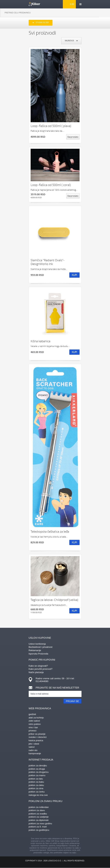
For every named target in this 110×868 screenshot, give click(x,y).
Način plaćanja (36, 672)
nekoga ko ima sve (38, 795)
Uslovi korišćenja (37, 644)
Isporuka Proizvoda (38, 654)
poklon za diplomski (39, 820)
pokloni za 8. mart (38, 827)
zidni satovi (34, 721)
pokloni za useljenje (39, 817)
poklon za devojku (38, 766)
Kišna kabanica (40, 341)
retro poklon (35, 724)
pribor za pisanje (37, 734)
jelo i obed (34, 744)
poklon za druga (37, 769)
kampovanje (35, 753)
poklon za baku (36, 782)
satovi (32, 747)
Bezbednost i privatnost (41, 647)
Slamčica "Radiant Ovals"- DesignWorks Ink (47, 262)
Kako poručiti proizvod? (41, 669)
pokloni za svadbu (38, 814)
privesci (33, 731)
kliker (34, 4)
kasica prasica (36, 740)
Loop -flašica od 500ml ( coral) (51, 185)
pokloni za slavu (37, 810)
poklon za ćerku (37, 792)
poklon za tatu (36, 779)
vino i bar (33, 727)
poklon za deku (36, 785)
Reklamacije (35, 650)
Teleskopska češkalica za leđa (50, 531)
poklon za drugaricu (39, 772)
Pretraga (105, 13)
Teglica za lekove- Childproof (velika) (54, 600)
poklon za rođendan (39, 807)
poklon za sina (36, 788)
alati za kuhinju (36, 718)
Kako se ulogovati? (38, 666)
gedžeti (32, 714)
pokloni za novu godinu (40, 823)
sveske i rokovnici (38, 737)
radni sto (33, 750)
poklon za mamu (37, 775)
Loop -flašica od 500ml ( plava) (51, 126)
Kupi (74, 275)
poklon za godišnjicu (39, 830)
